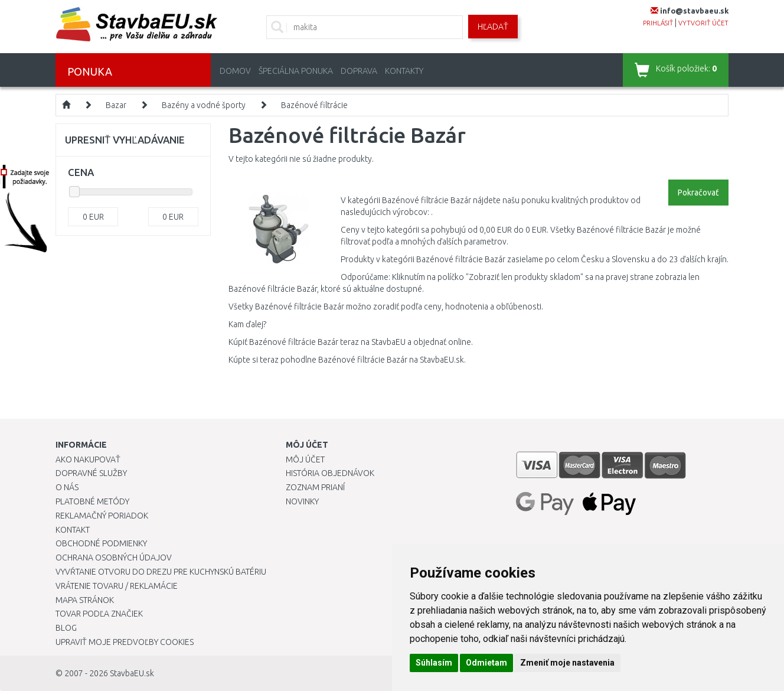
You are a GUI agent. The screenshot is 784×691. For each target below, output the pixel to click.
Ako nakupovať (88, 459)
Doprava (359, 71)
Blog (66, 628)
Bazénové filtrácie (314, 105)
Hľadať (493, 27)
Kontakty (404, 71)
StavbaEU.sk (132, 673)
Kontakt (73, 530)
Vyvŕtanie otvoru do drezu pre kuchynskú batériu (161, 572)
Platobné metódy (92, 501)
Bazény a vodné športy (204, 105)
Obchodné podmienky (101, 543)
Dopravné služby (91, 473)
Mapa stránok (85, 600)
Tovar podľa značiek (99, 614)
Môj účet (305, 459)
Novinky (302, 501)
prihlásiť (658, 23)
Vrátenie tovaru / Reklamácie (117, 586)
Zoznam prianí (315, 487)
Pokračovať (698, 193)
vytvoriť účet (703, 23)
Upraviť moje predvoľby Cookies (125, 642)
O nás (67, 487)
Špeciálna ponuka (296, 71)
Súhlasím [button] (434, 663)
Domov (235, 71)
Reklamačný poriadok (102, 516)
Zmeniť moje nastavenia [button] (567, 663)
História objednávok (330, 473)
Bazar (116, 105)
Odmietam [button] (486, 663)
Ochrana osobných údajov (114, 558)
